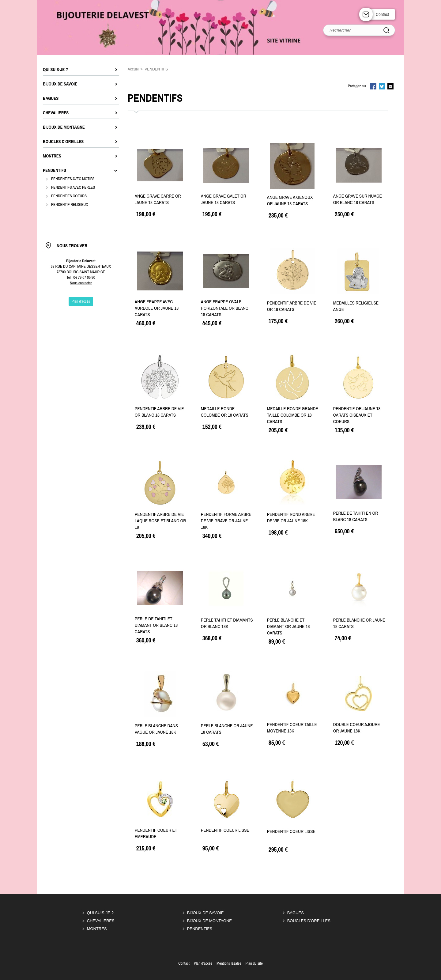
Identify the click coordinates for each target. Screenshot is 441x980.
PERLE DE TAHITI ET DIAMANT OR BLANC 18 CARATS (156, 625)
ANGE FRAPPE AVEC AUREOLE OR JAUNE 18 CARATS (157, 308)
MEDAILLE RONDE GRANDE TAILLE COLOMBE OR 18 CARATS (293, 415)
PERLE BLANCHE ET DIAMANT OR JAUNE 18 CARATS (288, 626)
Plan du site (254, 963)
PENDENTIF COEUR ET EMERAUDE (156, 833)
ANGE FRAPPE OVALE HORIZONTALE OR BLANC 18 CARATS (225, 308)
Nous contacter (81, 283)
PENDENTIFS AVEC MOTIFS (73, 179)
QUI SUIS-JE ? (100, 913)
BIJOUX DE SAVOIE (205, 913)
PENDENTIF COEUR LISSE (225, 830)
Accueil (134, 69)
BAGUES (296, 913)
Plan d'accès (203, 963)
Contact (382, 14)
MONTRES (97, 929)
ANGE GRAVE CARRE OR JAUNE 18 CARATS (158, 199)
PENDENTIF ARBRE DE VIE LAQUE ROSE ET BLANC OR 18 (160, 521)
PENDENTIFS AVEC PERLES (73, 187)
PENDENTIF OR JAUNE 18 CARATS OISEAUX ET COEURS (357, 415)
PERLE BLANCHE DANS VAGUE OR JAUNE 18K (156, 729)
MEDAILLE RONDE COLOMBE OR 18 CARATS (225, 412)
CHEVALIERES (101, 921)
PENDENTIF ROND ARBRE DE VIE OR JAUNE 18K (291, 517)
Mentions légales (229, 963)
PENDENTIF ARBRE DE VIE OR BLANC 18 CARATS (159, 412)
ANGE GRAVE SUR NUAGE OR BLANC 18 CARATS (358, 199)
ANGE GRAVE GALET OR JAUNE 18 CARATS (224, 199)
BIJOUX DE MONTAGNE (209, 921)
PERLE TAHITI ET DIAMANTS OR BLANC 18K (227, 623)
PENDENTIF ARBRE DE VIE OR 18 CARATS (292, 306)
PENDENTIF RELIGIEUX (70, 204)
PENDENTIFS (200, 929)
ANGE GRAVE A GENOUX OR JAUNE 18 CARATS (290, 200)
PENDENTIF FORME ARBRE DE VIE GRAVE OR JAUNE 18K (226, 521)
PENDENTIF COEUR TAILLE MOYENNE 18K (292, 728)
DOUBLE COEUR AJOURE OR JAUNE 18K (357, 728)
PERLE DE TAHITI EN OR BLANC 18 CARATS (356, 516)
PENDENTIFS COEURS (69, 196)
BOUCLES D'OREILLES (309, 921)
